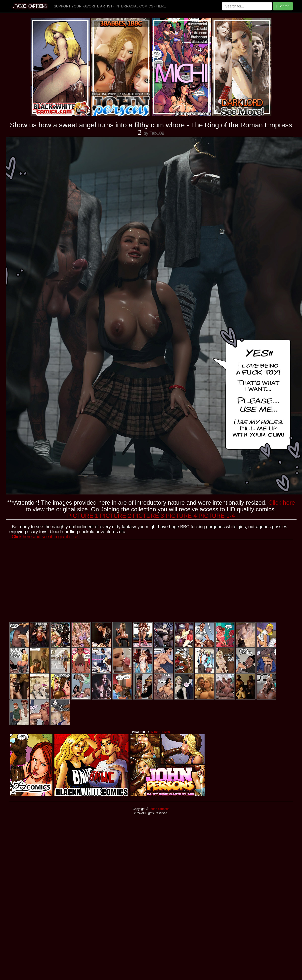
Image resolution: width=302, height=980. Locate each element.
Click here (282, 503)
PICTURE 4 (181, 516)
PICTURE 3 (148, 516)
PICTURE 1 (83, 516)
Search (283, 6)
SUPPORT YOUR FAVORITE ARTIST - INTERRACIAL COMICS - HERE (110, 6)
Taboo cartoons (159, 809)
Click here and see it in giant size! (45, 537)
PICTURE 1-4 (217, 516)
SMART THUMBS (160, 732)
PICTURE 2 (115, 516)
